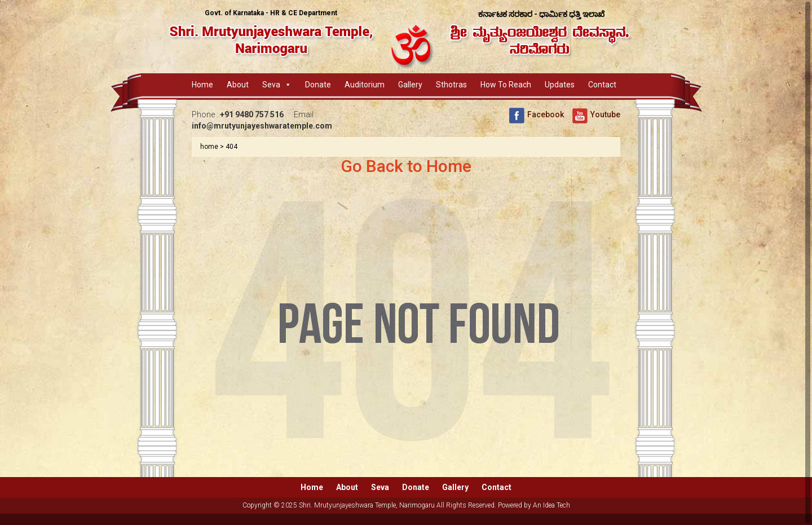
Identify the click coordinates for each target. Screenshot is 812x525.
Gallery (410, 85)
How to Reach (506, 85)
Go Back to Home (406, 166)
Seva (271, 85)
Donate (318, 85)
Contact (602, 85)
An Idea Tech (551, 505)
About (238, 85)
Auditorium (365, 85)
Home (202, 85)
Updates (560, 85)
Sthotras (451, 85)
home (209, 147)
